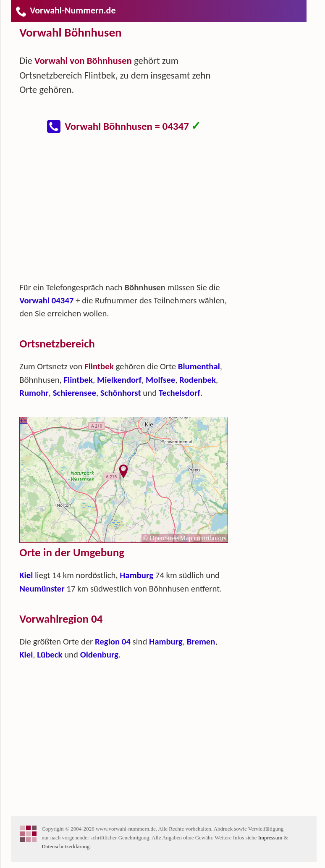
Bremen (201, 642)
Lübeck (50, 655)
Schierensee (75, 393)
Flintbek (79, 380)
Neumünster (42, 589)
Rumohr (34, 393)
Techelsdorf (180, 393)
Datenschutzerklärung (66, 846)
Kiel (26, 575)
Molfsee (160, 380)
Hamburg (136, 575)
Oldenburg (99, 655)
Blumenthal (199, 366)
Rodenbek (198, 380)
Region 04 (113, 642)
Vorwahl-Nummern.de (65, 10)
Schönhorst (121, 393)
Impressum (270, 838)
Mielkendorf (119, 380)
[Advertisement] (131, 212)
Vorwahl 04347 (46, 300)
